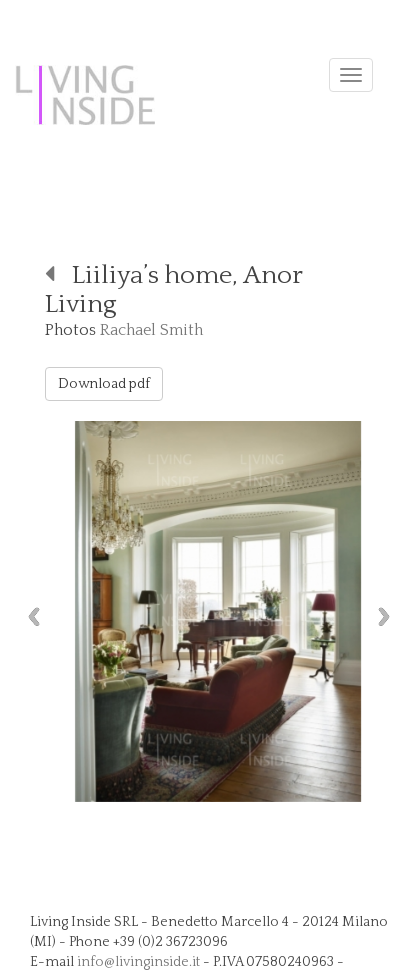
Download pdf (104, 384)
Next (389, 616)
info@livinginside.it (138, 962)
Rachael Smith (151, 330)
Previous (29, 616)
